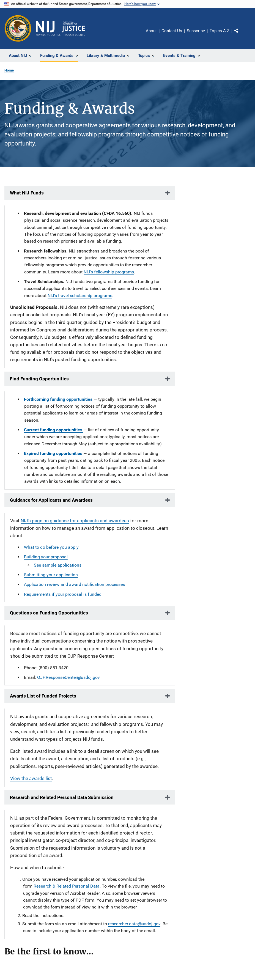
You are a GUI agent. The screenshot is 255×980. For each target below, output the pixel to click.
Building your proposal (46, 557)
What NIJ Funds (27, 193)
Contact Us (172, 31)
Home (9, 70)
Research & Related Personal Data (67, 886)
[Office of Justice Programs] (18, 28)
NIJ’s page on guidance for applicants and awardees (75, 521)
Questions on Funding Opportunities (49, 613)
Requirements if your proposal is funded (63, 594)
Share (241, 35)
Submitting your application (51, 575)
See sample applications (58, 565)
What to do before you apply (51, 547)
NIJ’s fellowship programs (109, 272)
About (151, 31)
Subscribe (196, 31)
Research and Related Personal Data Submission (62, 797)
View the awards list (31, 778)
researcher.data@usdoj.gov (134, 924)
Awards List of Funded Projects (43, 696)
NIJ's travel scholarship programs (80, 296)
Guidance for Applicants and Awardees (51, 500)
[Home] (60, 28)
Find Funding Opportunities (39, 379)
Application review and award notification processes (74, 584)
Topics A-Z (220, 31)
